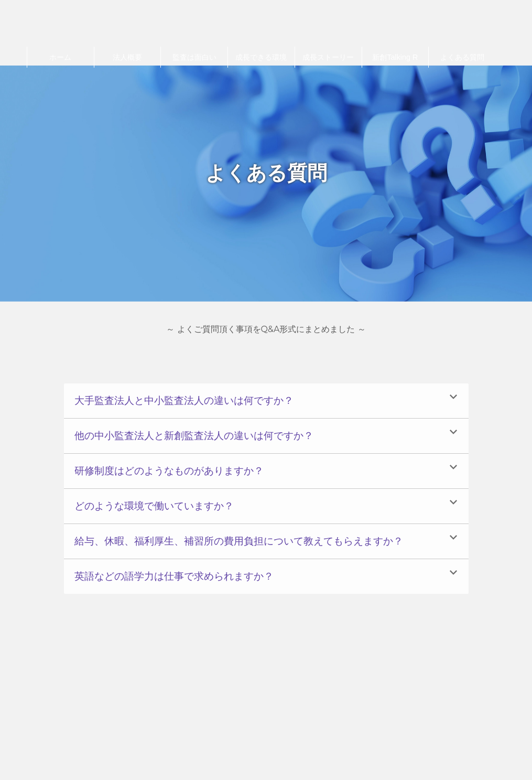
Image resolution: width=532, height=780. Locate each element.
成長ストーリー (328, 57)
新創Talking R (395, 57)
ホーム (60, 57)
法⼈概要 (127, 57)
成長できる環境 (261, 57)
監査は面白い (194, 57)
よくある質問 (462, 57)
